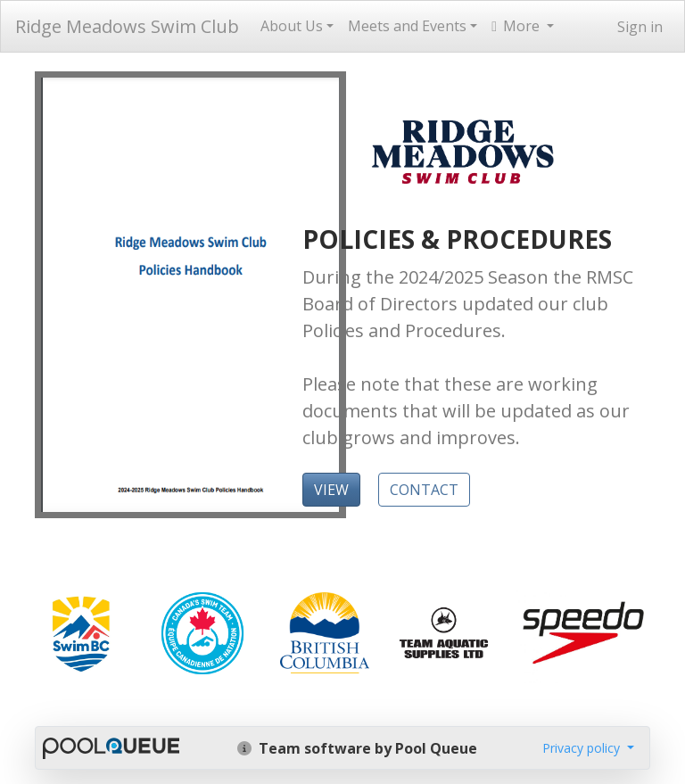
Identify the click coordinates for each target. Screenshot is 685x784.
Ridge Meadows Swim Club (127, 26)
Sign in (640, 27)
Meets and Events (407, 26)
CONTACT (424, 490)
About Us (292, 26)
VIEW (331, 490)
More (517, 26)
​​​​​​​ (81, 631)
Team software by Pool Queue (357, 748)
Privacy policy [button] (583, 748)
